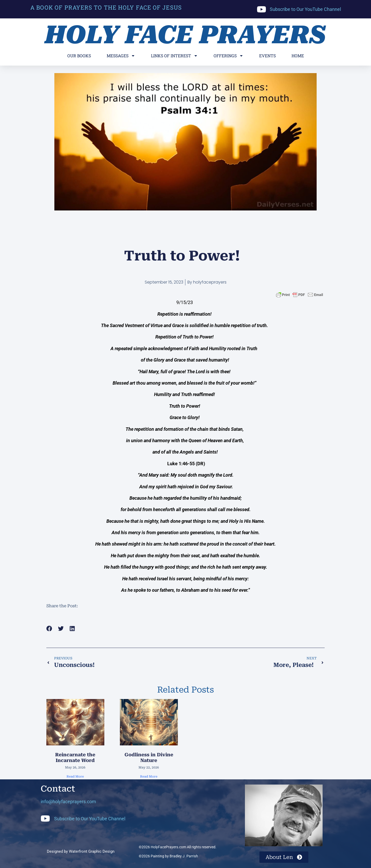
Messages (121, 56)
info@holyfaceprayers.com (68, 802)
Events (267, 56)
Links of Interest (174, 56)
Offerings (228, 56)
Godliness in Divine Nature (149, 757)
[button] (49, 628)
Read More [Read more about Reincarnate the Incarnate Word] (75, 777)
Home (298, 56)
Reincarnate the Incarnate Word (75, 757)
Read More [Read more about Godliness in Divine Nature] (149, 777)
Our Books (79, 56)
